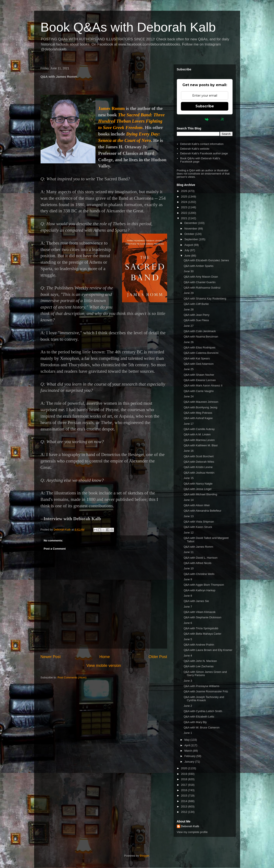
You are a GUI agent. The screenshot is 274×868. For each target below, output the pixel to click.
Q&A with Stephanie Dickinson (203, 617)
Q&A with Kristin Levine (198, 467)
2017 (185, 785)
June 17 (189, 424)
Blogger (144, 856)
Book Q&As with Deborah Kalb (128, 27)
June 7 (188, 607)
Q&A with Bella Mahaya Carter (203, 634)
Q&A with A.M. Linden (197, 434)
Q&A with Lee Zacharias (199, 666)
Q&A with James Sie (196, 601)
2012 (185, 812)
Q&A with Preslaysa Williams (201, 686)
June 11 (189, 552)
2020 (185, 768)
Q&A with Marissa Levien (199, 440)
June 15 (189, 478)
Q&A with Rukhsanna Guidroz (202, 288)
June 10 (189, 568)
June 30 (189, 271)
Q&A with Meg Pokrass (198, 413)
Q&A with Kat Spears (197, 358)
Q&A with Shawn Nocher (199, 375)
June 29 (189, 293)
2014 (185, 801)
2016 (185, 790)
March (189, 751)
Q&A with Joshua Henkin (199, 473)
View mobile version (104, 666)
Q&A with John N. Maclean (200, 661)
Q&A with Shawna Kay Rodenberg (205, 299)
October (190, 234)
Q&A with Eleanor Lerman (200, 380)
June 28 (189, 309)
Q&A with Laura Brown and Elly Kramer (208, 650)
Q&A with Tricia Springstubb (201, 628)
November (191, 229)
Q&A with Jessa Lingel (198, 489)
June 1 (188, 733)
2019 (185, 774)
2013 (185, 806)
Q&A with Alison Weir (197, 505)
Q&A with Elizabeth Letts (199, 717)
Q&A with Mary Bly (195, 722)
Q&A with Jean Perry (197, 315)
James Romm (112, 108)
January (190, 762)
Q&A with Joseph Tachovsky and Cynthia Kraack (204, 699)
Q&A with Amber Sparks (199, 266)
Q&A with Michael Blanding (200, 494)
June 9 (188, 579)
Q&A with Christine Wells (199, 574)
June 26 (189, 342)
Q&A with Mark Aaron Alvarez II (203, 385)
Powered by (205, 119)
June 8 (188, 596)
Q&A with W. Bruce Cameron (202, 727)
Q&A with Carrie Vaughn (199, 391)
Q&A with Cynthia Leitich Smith (203, 711)
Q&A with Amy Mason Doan (201, 277)
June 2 (188, 706)
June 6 (188, 623)
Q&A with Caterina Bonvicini (201, 353)
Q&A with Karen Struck (198, 527)
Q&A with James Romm (198, 547)
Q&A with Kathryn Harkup (199, 590)
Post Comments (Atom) (72, 677)
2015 (185, 796)
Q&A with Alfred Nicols (198, 563)
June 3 (188, 681)
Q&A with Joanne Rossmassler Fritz (206, 691)
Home (105, 657)
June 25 (189, 369)
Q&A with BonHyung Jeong (201, 407)
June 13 (189, 516)
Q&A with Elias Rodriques (200, 347)
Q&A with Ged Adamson (199, 364)
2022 (185, 213)
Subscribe (205, 106)
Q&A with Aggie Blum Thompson (204, 585)
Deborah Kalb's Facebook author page (204, 153)
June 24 (189, 396)
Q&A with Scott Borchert (199, 456)
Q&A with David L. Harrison (201, 558)
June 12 (189, 533)
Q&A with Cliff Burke (196, 304)
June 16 (189, 451)
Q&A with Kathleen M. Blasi (201, 445)
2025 (185, 197)
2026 (185, 191)
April (188, 745)
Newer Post (51, 657)
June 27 (189, 326)
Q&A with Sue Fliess (196, 320)
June (188, 256)
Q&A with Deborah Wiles (199, 462)
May (187, 740)
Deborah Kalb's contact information (202, 144)
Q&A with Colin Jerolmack (200, 331)
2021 (185, 218)
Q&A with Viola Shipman (199, 522)
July (187, 250)
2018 (185, 779)
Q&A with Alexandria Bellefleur (203, 511)
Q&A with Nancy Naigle (198, 484)
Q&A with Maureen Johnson (201, 402)
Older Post (158, 657)
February (190, 756)
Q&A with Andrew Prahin (199, 645)
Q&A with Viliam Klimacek (200, 612)
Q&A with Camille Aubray (199, 429)
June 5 (188, 639)
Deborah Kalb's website (195, 149)
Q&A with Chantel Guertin (200, 282)
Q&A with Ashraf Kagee (198, 418)
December (191, 223)
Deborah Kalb (190, 826)
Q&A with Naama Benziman (201, 337)
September (191, 239)
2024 (185, 202)
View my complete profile (192, 832)
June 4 (188, 656)
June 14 (189, 500)
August (189, 245)
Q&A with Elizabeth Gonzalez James (206, 260)
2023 (185, 207)
